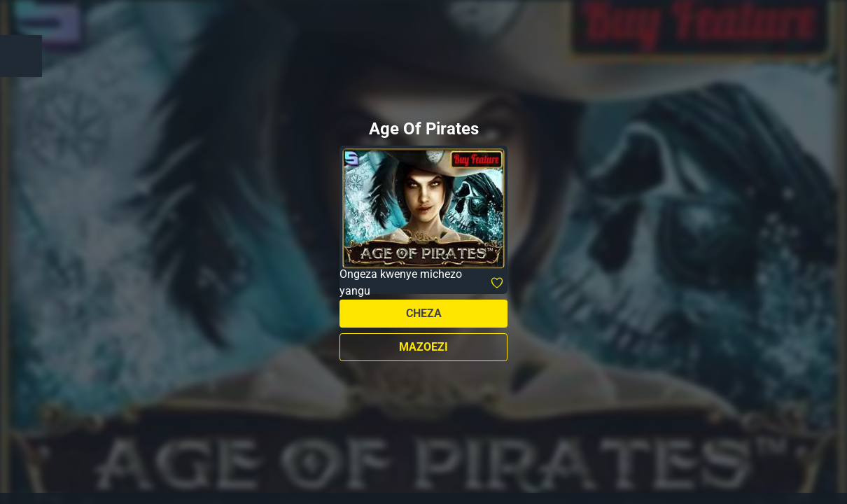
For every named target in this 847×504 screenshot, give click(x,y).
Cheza (424, 313)
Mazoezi (423, 347)
